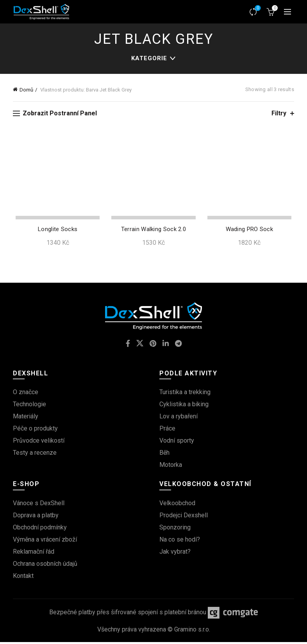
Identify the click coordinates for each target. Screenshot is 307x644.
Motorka (171, 467)
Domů (26, 90)
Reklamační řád (34, 553)
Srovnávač (257, 8)
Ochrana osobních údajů (45, 565)
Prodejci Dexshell (184, 517)
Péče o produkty (35, 430)
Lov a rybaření (178, 418)
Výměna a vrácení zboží (45, 541)
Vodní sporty (177, 442)
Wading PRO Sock (251, 231)
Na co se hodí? (180, 541)
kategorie (149, 58)
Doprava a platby (36, 517)
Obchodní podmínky (40, 529)
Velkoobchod (177, 505)
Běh (164, 455)
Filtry (279, 113)
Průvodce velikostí (39, 442)
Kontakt (23, 577)
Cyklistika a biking (184, 406)
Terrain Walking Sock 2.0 (153, 231)
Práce (167, 430)
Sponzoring (175, 529)
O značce (26, 394)
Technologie (29, 406)
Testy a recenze (35, 455)
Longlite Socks (56, 231)
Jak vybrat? (175, 553)
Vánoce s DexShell (39, 505)
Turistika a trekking (185, 394)
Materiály (26, 418)
